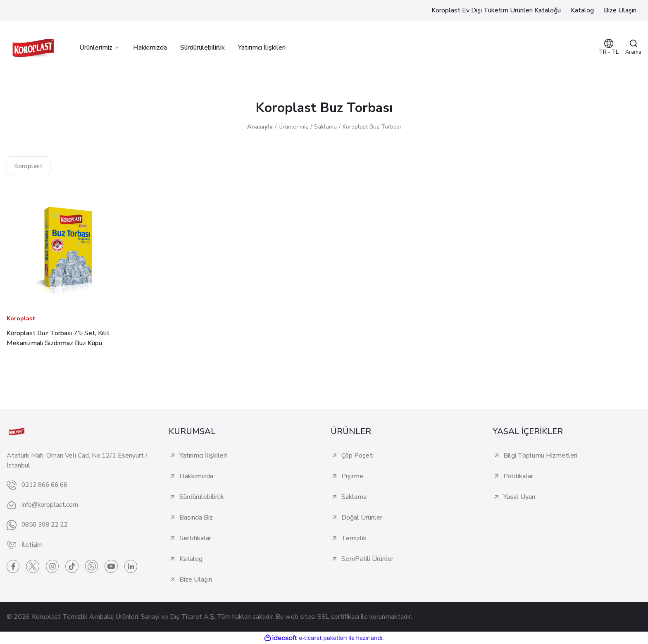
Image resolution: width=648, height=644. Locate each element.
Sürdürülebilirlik (202, 497)
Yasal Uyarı (519, 497)
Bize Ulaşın (196, 580)
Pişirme (352, 476)
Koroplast (21, 318)
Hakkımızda (196, 476)
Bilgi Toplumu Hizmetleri (540, 456)
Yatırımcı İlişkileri (203, 456)
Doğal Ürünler (362, 518)
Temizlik (354, 538)
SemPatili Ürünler (367, 559)
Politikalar (518, 476)
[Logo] (33, 48)
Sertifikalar (195, 538)
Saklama (354, 497)
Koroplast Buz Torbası (372, 127)
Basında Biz (196, 518)
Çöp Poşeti (357, 456)
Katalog (191, 559)
